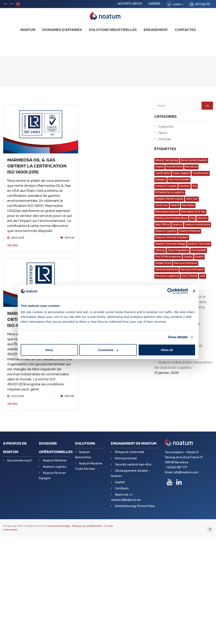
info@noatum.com (186, 473)
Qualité (120, 482)
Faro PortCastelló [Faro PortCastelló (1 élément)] (179, 180)
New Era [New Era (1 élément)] (202, 218)
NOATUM (28, 30)
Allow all (167, 350)
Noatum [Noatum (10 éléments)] (177, 225)
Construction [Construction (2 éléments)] (201, 173)
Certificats (122, 489)
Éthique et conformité (129, 452)
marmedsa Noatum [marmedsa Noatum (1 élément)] (167, 212)
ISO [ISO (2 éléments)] (195, 186)
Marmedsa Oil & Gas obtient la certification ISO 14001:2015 (37, 166)
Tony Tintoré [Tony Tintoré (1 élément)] (189, 276)
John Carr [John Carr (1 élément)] (192, 199)
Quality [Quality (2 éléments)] (188, 257)
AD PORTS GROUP (130, 4)
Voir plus (12, 245)
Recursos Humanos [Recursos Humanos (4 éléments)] (186, 263)
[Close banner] (194, 291)
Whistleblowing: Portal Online (135, 506)
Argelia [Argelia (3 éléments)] (160, 167)
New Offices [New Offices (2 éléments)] (163, 225)
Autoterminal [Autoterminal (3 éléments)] (174, 167)
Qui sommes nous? (20, 461)
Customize (108, 350)
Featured (166, 127)
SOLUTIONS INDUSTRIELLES (113, 30)
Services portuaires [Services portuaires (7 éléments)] (192, 270)
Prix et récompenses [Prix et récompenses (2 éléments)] (168, 257)
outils (178, 5)
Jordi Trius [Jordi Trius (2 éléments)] (162, 205)
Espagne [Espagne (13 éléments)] (161, 180)
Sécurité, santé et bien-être (133, 465)
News (163, 133)
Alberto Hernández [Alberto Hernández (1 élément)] (167, 160)
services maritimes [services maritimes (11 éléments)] (167, 270)
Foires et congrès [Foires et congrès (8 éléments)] (166, 186)
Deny (49, 350)
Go (207, 106)
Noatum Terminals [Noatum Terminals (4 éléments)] (199, 244)
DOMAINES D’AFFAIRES (62, 30)
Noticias (85, 366)
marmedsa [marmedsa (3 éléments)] (188, 205)
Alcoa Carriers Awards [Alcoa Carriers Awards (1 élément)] (194, 160)
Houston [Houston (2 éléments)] (184, 186)
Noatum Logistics (55, 467)
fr (18, 4)
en (6, 4)
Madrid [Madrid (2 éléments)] (175, 205)
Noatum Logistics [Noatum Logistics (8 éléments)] (166, 231)
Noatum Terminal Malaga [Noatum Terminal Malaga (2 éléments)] (170, 244)
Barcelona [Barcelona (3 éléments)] (191, 167)
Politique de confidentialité (87, 526)
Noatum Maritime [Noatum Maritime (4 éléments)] (190, 231)
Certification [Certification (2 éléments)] (163, 173)
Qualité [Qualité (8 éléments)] (199, 257)
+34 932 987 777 (176, 468)
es (12, 4)
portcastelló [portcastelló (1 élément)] (199, 250)
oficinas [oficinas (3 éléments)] (160, 250)
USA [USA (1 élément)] (203, 276)
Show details (178, 337)
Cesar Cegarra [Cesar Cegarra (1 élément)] (181, 173)
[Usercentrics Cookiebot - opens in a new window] (170, 291)
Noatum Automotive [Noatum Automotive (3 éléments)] (198, 225)
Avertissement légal (59, 526)
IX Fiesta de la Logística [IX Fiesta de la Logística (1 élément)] (170, 193)
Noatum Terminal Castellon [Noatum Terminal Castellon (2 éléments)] (172, 238)
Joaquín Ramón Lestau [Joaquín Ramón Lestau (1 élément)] (169, 199)
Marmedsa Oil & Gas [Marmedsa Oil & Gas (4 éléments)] (193, 212)
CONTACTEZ (185, 30)
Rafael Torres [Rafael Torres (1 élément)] (163, 263)
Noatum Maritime (55, 461)
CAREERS (154, 4)
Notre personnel (126, 459)
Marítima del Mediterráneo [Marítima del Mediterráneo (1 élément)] (171, 218)
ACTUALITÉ (203, 5)
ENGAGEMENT (156, 30)
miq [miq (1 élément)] (192, 218)
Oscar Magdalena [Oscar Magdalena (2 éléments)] (178, 250)
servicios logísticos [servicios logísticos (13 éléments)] (167, 276)
